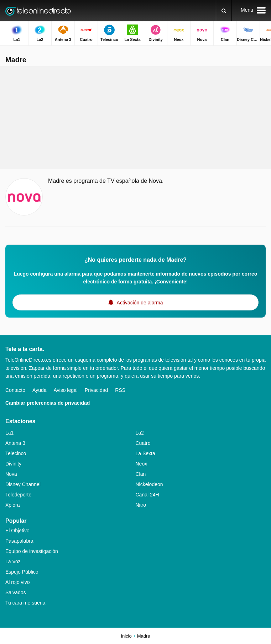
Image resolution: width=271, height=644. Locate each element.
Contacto (15, 390)
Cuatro (143, 443)
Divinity (13, 464)
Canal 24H (147, 495)
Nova (11, 474)
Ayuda (39, 390)
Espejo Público (22, 572)
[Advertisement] (136, 118)
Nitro (141, 505)
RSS (120, 390)
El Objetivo (17, 531)
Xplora (12, 505)
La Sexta (145, 453)
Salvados (16, 592)
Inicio (126, 636)
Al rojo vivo (17, 582)
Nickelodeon (149, 484)
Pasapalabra (19, 541)
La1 (9, 433)
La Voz (13, 561)
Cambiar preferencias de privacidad (48, 403)
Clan (141, 474)
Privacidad (96, 390)
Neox (142, 464)
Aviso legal (66, 390)
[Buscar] (224, 11)
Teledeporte (18, 495)
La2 (140, 433)
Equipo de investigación (32, 551)
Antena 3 (15, 443)
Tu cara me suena (25, 603)
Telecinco (16, 453)
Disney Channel (23, 484)
